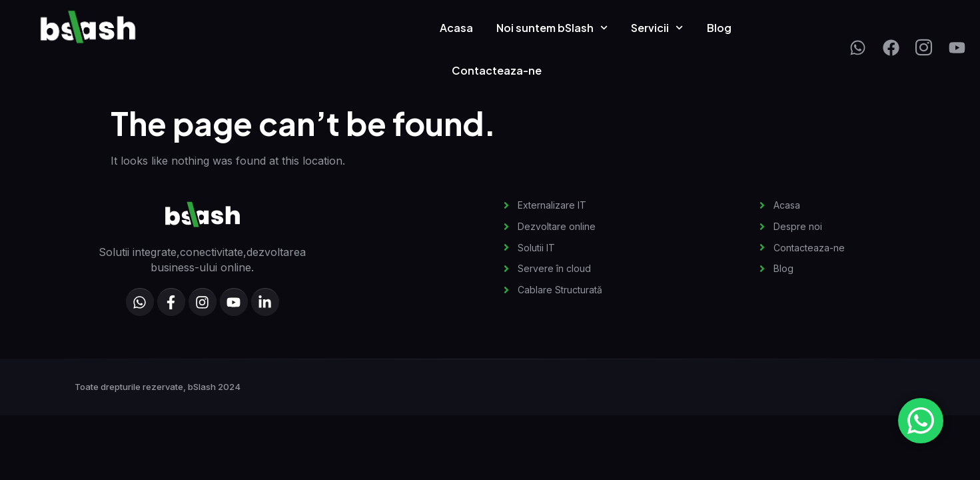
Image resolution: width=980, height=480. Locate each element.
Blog (719, 28)
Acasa (456, 28)
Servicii (657, 28)
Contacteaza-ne (497, 70)
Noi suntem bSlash (552, 28)
